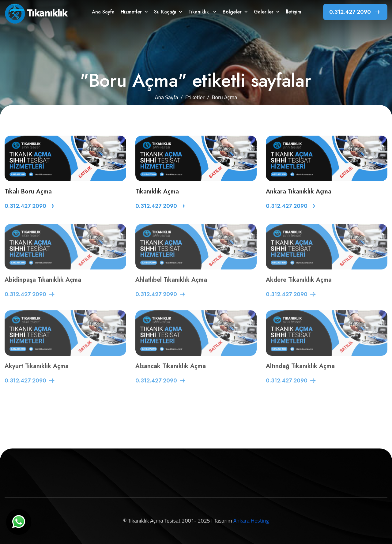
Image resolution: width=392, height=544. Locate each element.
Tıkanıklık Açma (157, 192)
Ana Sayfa (103, 12)
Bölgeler (232, 12)
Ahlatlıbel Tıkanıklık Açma (171, 287)
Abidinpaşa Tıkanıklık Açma (43, 287)
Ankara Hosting (251, 521)
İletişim (293, 12)
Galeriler (264, 12)
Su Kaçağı (165, 12)
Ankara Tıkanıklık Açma (299, 192)
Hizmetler (131, 12)
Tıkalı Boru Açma (28, 192)
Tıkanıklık (199, 12)
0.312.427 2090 (350, 12)
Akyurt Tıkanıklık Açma (37, 373)
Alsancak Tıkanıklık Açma (171, 373)
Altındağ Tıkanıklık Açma (300, 373)
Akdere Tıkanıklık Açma (299, 287)
